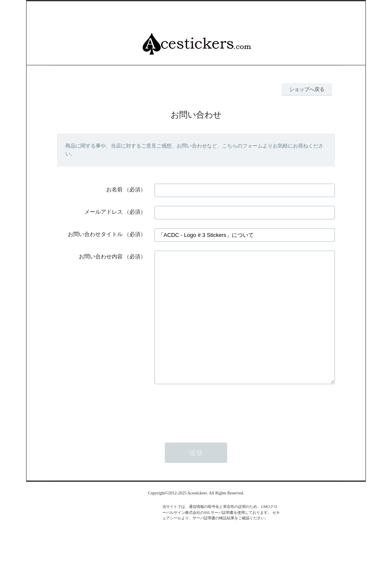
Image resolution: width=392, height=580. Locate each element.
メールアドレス (103, 212)
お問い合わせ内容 (101, 256)
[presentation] (218, 435)
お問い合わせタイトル (95, 234)
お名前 (114, 189)
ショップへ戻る (307, 89)
